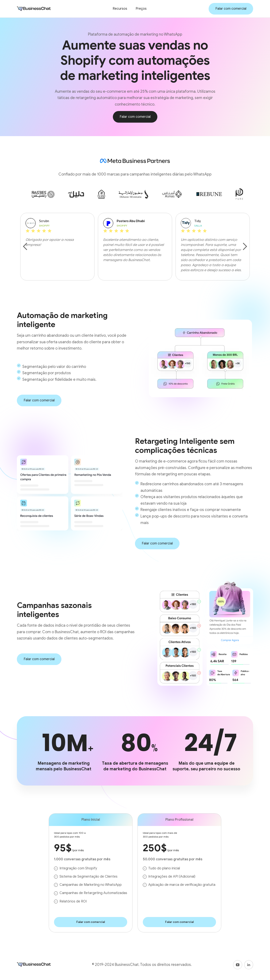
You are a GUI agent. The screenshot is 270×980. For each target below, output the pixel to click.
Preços (141, 9)
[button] (25, 247)
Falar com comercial (231, 9)
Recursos (120, 9)
